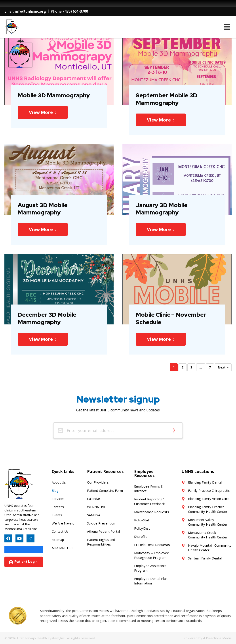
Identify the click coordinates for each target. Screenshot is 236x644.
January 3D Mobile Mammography (162, 209)
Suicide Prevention (101, 523)
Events (57, 515)
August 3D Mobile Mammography (43, 209)
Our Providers (98, 482)
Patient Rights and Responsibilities (101, 542)
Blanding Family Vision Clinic (209, 499)
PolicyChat (142, 528)
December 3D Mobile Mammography (47, 318)
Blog (55, 490)
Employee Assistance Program (150, 568)
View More (41, 112)
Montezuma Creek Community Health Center (208, 535)
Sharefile (141, 536)
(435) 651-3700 (76, 11)
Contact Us (60, 531)
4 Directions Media (217, 638)
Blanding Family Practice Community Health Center (208, 509)
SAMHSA (94, 515)
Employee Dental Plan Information (151, 581)
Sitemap (58, 540)
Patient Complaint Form (105, 490)
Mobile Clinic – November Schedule (171, 318)
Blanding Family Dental (205, 482)
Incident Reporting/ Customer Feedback (149, 501)
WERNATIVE (97, 507)
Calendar (94, 499)
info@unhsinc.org (30, 11)
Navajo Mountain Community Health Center (210, 548)
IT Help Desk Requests (152, 545)
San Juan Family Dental (205, 558)
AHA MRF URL (63, 548)
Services (58, 499)
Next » (223, 367)
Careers (58, 507)
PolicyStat (142, 520)
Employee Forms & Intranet (149, 489)
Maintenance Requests (152, 512)
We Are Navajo (63, 523)
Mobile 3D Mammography (54, 95)
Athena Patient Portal (103, 531)
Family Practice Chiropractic (209, 490)
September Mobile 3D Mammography (167, 99)
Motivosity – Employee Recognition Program (152, 555)
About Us (59, 482)
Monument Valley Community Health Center (208, 522)
